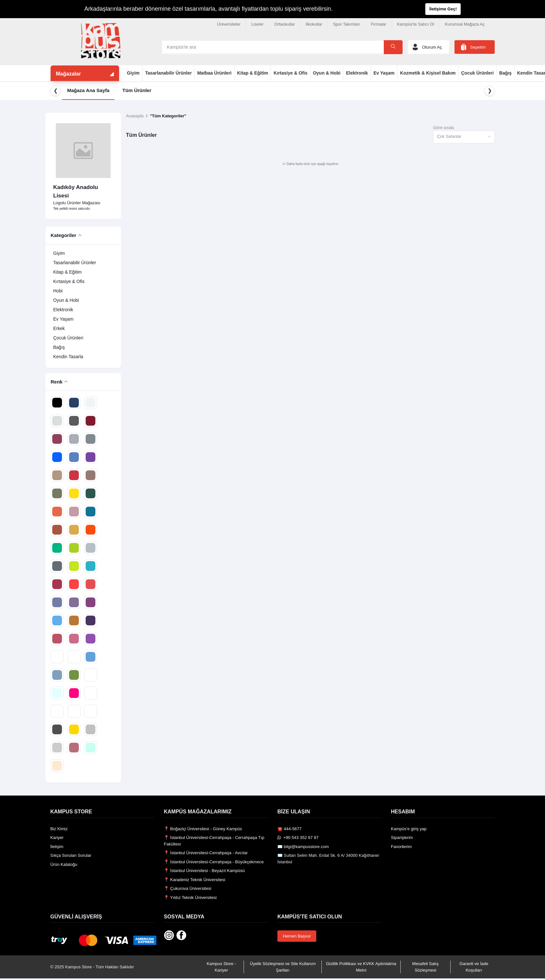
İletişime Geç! (443, 9)
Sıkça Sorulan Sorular (71, 855)
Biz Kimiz (59, 829)
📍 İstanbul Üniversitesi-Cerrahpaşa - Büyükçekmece (214, 862)
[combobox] (464, 137)
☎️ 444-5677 (290, 829)
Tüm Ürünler (137, 90)
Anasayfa (135, 116)
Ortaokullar (285, 24)
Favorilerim (401, 847)
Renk (57, 382)
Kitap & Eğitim (253, 73)
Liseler (257, 24)
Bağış (505, 73)
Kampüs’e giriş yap (409, 829)
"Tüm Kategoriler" (168, 116)
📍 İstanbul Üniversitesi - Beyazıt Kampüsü (204, 871)
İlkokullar (314, 24)
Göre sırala (443, 128)
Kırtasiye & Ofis (290, 73)
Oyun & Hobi (327, 73)
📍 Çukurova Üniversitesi (188, 888)
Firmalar (379, 24)
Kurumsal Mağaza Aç (465, 24)
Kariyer (57, 838)
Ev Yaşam (384, 73)
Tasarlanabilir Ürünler (168, 73)
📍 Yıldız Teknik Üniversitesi (190, 897)
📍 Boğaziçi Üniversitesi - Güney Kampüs (203, 829)
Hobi (58, 291)
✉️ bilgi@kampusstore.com (303, 847)
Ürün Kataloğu (64, 864)
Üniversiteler (229, 24)
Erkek (59, 328)
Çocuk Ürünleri (477, 73)
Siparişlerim (402, 838)
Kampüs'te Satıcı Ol (416, 24)
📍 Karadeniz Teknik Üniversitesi (194, 880)
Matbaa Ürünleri (214, 73)
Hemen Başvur (297, 936)
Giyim (133, 73)
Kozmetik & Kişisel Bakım (428, 73)
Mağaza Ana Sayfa (88, 90)
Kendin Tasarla (68, 357)
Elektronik (357, 73)
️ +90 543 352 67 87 (298, 838)
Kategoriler (63, 235)
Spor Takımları (346, 24)
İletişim (57, 847)
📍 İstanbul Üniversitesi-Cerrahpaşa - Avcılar (206, 853)
